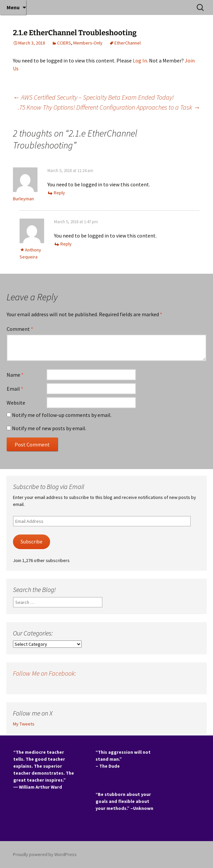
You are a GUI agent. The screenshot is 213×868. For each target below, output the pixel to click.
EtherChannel (128, 43)
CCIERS (64, 43)
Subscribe (32, 542)
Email (15, 389)
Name (15, 375)
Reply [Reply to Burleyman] (59, 193)
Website (16, 403)
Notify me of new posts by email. (49, 428)
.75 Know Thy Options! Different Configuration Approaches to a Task (109, 107)
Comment (20, 329)
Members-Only (88, 43)
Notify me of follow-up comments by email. (62, 415)
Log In (140, 60)
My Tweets (24, 724)
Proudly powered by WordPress (45, 854)
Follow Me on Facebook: (44, 673)
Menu (13, 7)
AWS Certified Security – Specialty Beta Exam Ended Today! (93, 97)
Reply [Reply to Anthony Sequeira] (66, 244)
